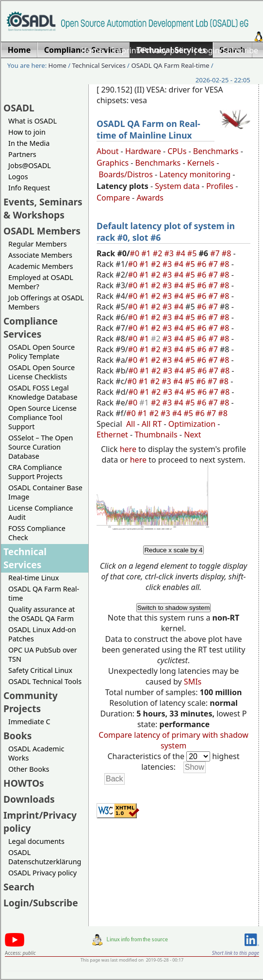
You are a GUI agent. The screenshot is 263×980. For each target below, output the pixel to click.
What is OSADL (33, 121)
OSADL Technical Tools (45, 681)
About (107, 151)
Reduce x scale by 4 (173, 550)
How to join (27, 132)
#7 (216, 253)
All (131, 424)
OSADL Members (42, 231)
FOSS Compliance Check (37, 533)
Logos (18, 177)
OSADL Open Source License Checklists (41, 372)
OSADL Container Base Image (45, 492)
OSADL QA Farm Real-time (170, 65)
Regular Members (38, 244)
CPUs (177, 151)
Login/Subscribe (229, 50)
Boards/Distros (126, 174)
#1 (147, 253)
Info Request (29, 188)
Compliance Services (31, 327)
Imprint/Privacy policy (151, 50)
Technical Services (99, 65)
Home (92, 50)
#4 (181, 253)
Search (19, 887)
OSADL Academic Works (36, 753)
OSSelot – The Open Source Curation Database (41, 447)
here (128, 449)
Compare (113, 198)
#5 (193, 253)
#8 (228, 253)
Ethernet (112, 435)
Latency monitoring (195, 174)
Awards (150, 198)
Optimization (192, 424)
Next (192, 435)
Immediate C (29, 722)
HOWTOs (24, 783)
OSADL (19, 108)
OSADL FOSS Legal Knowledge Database (43, 392)
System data (177, 186)
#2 (159, 253)
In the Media (29, 143)
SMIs (193, 682)
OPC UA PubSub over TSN (43, 654)
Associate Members (40, 255)
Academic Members (41, 266)
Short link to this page (236, 953)
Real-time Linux (33, 578)
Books (17, 736)
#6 (203, 264)
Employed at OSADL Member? (41, 282)
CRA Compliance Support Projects (35, 472)
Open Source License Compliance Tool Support (42, 417)
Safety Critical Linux (40, 670)
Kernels (201, 163)
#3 (170, 253)
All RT (152, 424)
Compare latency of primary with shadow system (173, 740)
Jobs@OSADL (30, 165)
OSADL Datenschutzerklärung (45, 857)
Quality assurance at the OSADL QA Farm (41, 614)
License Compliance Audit (41, 513)
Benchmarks (216, 151)
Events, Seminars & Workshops (43, 208)
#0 (136, 253)
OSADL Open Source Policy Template (41, 352)
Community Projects (31, 702)
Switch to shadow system (174, 608)
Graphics (113, 163)
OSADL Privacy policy (42, 873)
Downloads (29, 799)
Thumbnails (156, 435)
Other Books (29, 769)
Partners (22, 154)
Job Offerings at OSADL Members (46, 302)
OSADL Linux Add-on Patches (42, 634)
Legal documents (36, 841)
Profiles (220, 186)
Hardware (143, 151)
